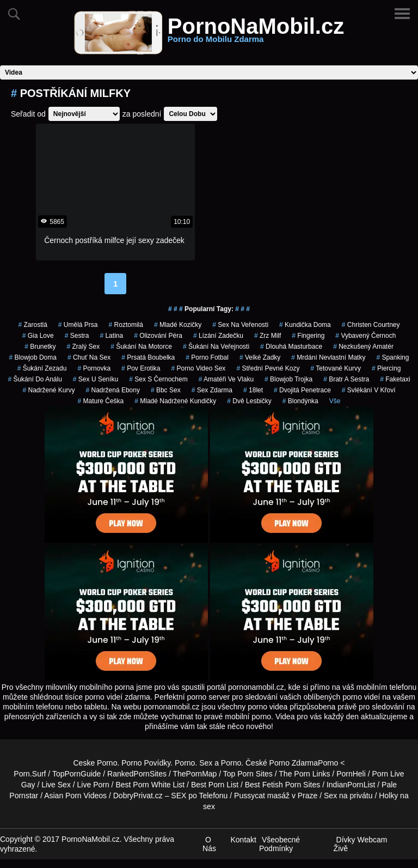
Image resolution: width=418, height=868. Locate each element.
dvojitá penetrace (302, 390)
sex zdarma (212, 390)
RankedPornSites (137, 774)
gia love (38, 336)
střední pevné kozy (268, 368)
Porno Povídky (146, 763)
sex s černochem (158, 379)
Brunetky (40, 347)
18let (253, 390)
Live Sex (56, 785)
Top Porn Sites (248, 774)
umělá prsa (78, 325)
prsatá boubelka (148, 357)
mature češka (101, 401)
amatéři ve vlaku (226, 379)
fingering (308, 336)
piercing (386, 368)
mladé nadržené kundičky (175, 401)
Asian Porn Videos (75, 796)
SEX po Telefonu (199, 796)
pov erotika (141, 368)
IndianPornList (351, 785)
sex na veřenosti (240, 325)
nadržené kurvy (48, 390)
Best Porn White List (150, 785)
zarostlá (32, 325)
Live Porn (93, 785)
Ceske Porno (96, 763)
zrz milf (268, 336)
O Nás (209, 844)
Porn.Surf (30, 774)
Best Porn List (215, 785)
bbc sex (166, 390)
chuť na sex (89, 357)
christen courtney (371, 325)
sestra (77, 336)
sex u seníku (96, 379)
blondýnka (300, 401)
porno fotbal (207, 357)
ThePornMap (195, 774)
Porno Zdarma (294, 763)
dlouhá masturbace (291, 347)
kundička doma (305, 325)
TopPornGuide (77, 774)
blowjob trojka (288, 379)
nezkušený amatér (363, 347)
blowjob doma (33, 357)
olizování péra (158, 336)
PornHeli (351, 774)
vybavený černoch (365, 336)
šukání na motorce (141, 347)
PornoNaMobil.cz (256, 33)
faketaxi (395, 379)
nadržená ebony (113, 390)
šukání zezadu (42, 368)
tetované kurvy (336, 368)
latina (111, 336)
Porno (185, 763)
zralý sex (84, 347)
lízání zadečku (218, 336)
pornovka (94, 368)
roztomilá (126, 325)
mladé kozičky (178, 325)
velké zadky (260, 357)
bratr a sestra (346, 379)
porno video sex (199, 368)
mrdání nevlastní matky (328, 357)
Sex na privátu (348, 796)
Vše (335, 401)
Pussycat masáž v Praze (276, 796)
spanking (392, 357)
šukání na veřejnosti (216, 347)
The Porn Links (304, 774)
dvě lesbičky (249, 401)
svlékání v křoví (369, 390)
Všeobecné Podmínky (279, 844)
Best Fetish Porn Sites (283, 785)
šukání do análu (35, 379)
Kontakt (243, 840)
